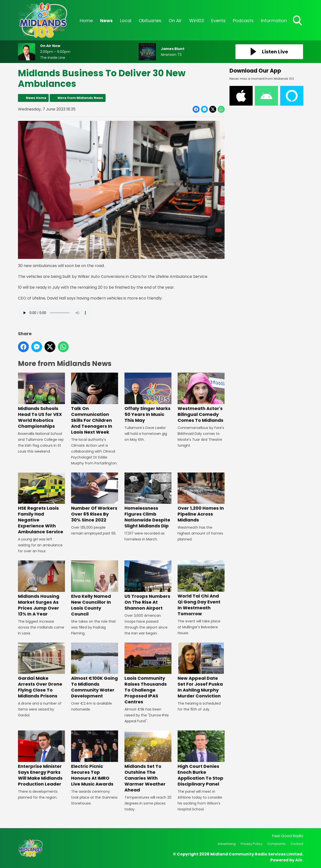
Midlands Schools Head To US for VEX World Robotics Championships (41, 401)
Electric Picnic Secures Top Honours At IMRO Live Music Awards (95, 759)
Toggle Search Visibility (298, 21)
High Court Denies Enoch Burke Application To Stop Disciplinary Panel (201, 759)
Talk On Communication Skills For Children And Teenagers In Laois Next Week (95, 404)
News (106, 21)
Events (218, 21)
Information (274, 21)
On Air (175, 21)
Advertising (227, 844)
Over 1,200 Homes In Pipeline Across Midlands (201, 498)
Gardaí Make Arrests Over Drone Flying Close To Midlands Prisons (41, 671)
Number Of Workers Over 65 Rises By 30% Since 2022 (95, 498)
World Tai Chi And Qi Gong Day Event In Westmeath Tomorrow (201, 589)
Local (126, 21)
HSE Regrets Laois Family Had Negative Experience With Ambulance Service (41, 504)
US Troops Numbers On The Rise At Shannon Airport (148, 586)
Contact (297, 844)
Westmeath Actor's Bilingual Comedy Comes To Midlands (201, 398)
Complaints (276, 844)
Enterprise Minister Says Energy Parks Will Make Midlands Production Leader (41, 759)
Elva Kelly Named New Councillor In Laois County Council (95, 589)
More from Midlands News (80, 98)
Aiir (299, 860)
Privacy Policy (251, 844)
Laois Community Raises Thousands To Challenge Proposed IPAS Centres (148, 674)
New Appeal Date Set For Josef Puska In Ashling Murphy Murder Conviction (201, 671)
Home (86, 21)
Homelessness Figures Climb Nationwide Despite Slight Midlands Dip (148, 501)
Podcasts (243, 21)
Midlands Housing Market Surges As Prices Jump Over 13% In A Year (41, 589)
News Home (36, 98)
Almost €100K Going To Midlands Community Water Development (95, 671)
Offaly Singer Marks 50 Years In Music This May (148, 398)
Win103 (197, 21)
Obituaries (150, 21)
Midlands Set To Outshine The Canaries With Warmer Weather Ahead (148, 762)
